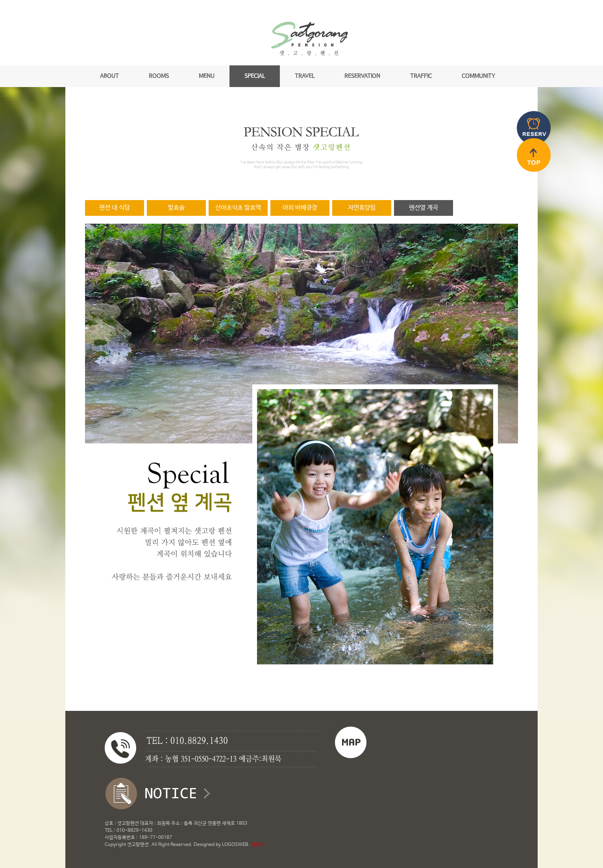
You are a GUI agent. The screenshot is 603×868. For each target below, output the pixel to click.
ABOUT (109, 76)
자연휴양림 (362, 208)
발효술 (176, 208)
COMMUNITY (478, 76)
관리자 (258, 845)
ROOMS (159, 76)
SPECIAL (255, 76)
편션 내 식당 (115, 208)
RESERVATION (362, 76)
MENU (207, 76)
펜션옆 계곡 (424, 208)
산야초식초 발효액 (238, 208)
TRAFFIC (421, 76)
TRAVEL (305, 76)
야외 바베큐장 (300, 208)
